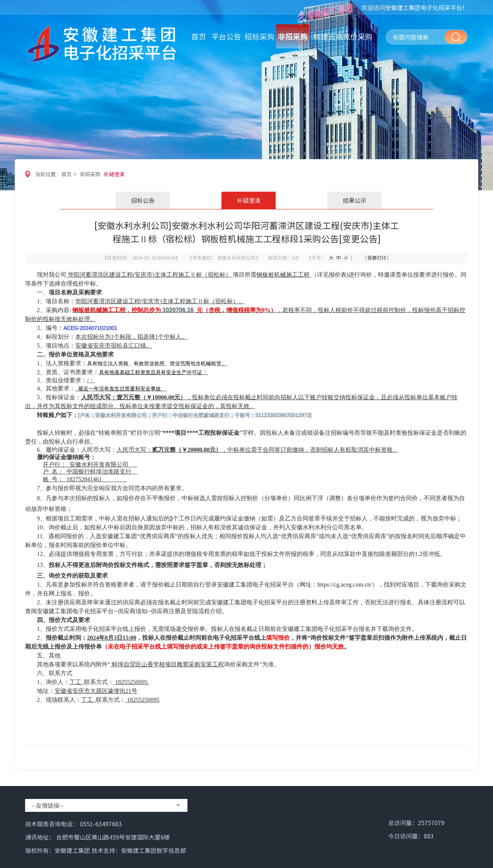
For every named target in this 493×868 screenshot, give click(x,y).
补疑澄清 (114, 174)
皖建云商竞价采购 (343, 36)
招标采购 (259, 36)
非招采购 (293, 36)
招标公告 (143, 200)
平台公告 (226, 36)
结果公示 (355, 200)
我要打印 (377, 258)
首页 (199, 36)
